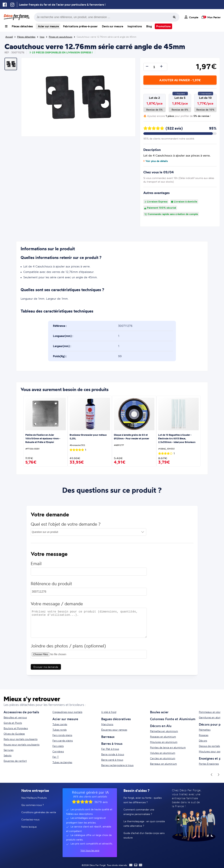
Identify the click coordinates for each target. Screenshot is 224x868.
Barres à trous (112, 744)
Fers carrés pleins (63, 741)
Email (36, 566)
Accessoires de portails (21, 712)
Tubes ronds (59, 730)
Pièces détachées (22, 26)
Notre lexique (29, 827)
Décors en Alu (161, 726)
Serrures (9, 750)
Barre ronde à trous (113, 754)
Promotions (163, 26)
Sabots (8, 755)
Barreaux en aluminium (163, 764)
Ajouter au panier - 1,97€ (180, 80)
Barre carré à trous (112, 760)
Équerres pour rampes (114, 730)
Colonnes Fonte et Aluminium (173, 719)
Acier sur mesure (48, 26)
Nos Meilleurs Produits (34, 798)
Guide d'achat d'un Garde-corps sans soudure (144, 835)
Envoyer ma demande (46, 669)
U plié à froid (109, 712)
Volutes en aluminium (163, 753)
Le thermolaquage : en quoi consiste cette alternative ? (144, 823)
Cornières (58, 751)
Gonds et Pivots (13, 723)
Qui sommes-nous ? (33, 805)
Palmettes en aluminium (164, 731)
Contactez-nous (30, 819)
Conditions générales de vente (39, 812)
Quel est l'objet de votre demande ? (66, 526)
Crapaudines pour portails (67, 712)
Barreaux (108, 737)
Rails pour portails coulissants (21, 739)
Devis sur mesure (113, 26)
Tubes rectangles (62, 762)
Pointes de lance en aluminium (168, 747)
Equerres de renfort (15, 761)
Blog (149, 26)
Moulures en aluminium (164, 742)
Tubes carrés (60, 724)
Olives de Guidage (14, 734)
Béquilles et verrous (15, 717)
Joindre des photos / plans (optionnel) (68, 648)
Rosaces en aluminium (163, 737)
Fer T (56, 757)
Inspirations (135, 26)
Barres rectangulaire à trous (117, 765)
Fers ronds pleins (62, 735)
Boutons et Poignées (16, 728)
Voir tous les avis (90, 850)
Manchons (107, 724)
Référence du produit (51, 586)
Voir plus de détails (156, 161)
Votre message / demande (57, 606)
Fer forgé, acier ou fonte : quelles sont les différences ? (143, 800)
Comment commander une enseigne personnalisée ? (139, 812)
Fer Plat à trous (110, 749)
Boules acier (159, 712)
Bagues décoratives (116, 719)
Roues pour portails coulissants (22, 745)
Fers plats (58, 746)
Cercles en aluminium (163, 758)
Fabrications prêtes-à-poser (80, 26)
